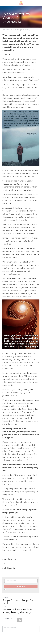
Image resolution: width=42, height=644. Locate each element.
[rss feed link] (20, 620)
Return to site (8, 619)
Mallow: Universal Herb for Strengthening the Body (18, 611)
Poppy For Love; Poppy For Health (18, 602)
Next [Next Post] (4, 607)
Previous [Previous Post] (5, 598)
